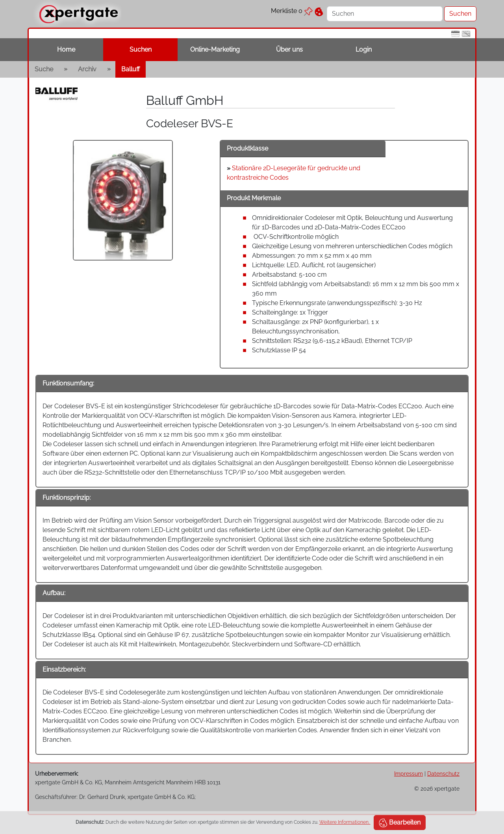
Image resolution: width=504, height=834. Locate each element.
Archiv (87, 69)
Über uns (289, 49)
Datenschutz (443, 773)
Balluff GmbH (185, 100)
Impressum (409, 773)
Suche (44, 69)
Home (66, 49)
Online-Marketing (215, 49)
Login (364, 49)
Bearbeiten (400, 823)
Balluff (131, 69)
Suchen (141, 49)
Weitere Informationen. (345, 822)
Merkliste (292, 11)
